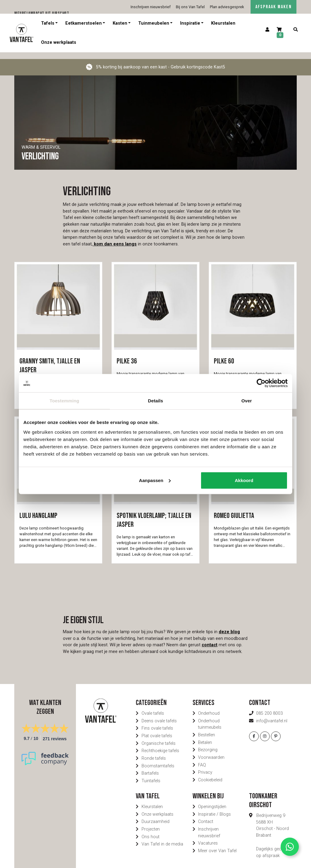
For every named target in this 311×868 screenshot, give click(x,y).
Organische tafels (159, 737)
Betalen (205, 736)
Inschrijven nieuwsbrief (151, 7)
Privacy (205, 766)
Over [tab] (247, 401)
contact (210, 638)
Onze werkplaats (59, 42)
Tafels (48, 23)
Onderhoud (209, 707)
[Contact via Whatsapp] (290, 847)
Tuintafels (151, 774)
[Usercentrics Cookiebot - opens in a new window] (261, 383)
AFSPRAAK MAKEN (273, 7)
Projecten (151, 823)
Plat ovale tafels (157, 729)
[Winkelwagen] (281, 33)
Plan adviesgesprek (227, 7)
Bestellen (207, 728)
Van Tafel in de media (162, 837)
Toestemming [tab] (64, 401)
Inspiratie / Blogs (214, 808)
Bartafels (150, 767)
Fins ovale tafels (157, 722)
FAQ (202, 758)
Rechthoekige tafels (160, 744)
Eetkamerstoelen (84, 23)
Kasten (120, 23)
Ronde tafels (154, 752)
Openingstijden (212, 800)
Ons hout (150, 830)
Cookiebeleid (210, 773)
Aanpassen (155, 480)
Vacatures (208, 837)
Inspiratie (190, 23)
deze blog (229, 625)
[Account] (267, 30)
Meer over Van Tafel (217, 844)
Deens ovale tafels (159, 714)
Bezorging (208, 743)
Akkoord (244, 480)
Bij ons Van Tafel (190, 7)
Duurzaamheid (155, 815)
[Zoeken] (296, 30)
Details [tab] (155, 401)
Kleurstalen (223, 23)
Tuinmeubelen (154, 23)
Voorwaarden (211, 751)
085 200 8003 (269, 707)
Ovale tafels (153, 707)
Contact (206, 815)
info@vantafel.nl (272, 714)
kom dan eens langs (115, 237)
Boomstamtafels (158, 759)
